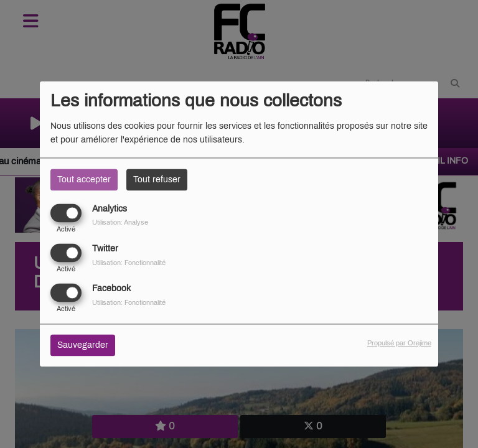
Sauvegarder (83, 346)
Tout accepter (84, 180)
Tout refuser (157, 180)
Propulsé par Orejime (399, 343)
